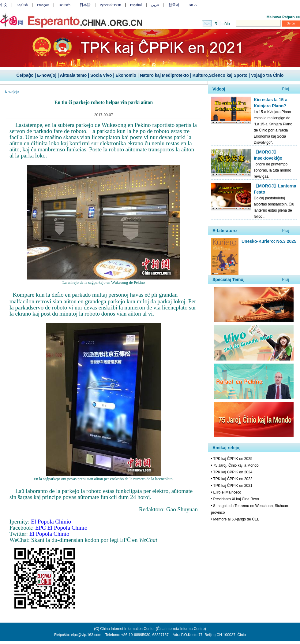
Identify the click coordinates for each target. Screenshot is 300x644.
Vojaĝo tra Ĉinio (267, 75)
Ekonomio (126, 75)
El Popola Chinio (49, 534)
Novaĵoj (11, 92)
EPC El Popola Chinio (61, 528)
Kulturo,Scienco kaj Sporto (220, 75)
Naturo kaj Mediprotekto (164, 75)
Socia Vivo (101, 75)
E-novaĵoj (47, 75)
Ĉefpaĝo (25, 75)
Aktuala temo (73, 75)
